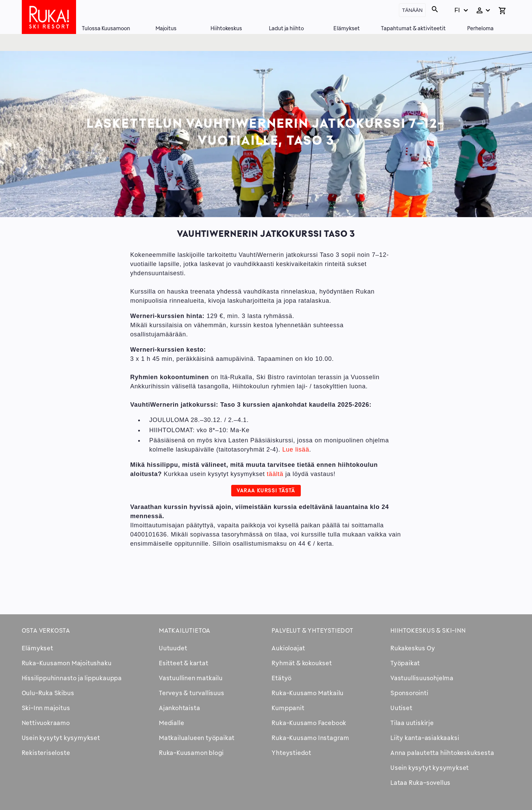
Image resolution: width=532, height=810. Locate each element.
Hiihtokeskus (226, 28)
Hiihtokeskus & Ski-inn (428, 630)
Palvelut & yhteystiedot (312, 630)
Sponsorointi (409, 693)
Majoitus (166, 28)
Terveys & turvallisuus (192, 693)
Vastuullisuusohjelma (422, 678)
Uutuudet (173, 648)
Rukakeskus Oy (413, 648)
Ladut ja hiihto (286, 28)
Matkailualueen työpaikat (197, 738)
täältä (275, 474)
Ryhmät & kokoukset (302, 663)
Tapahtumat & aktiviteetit (413, 28)
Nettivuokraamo (46, 723)
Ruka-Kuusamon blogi (191, 753)
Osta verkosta (46, 630)
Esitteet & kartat (184, 663)
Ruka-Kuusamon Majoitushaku (67, 663)
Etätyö (282, 678)
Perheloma (480, 28)
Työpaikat (405, 663)
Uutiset (401, 708)
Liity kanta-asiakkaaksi (425, 738)
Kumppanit (288, 708)
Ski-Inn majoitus (46, 708)
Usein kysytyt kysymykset (61, 738)
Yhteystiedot (291, 753)
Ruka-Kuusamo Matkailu (308, 693)
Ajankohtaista (179, 708)
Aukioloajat (288, 648)
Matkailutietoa (185, 630)
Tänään (412, 10)
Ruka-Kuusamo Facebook (309, 723)
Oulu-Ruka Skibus (48, 693)
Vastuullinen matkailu (191, 678)
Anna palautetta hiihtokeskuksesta (442, 753)
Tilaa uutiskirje (412, 723)
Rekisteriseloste (46, 753)
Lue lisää (296, 450)
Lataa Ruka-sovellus (420, 782)
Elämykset (347, 28)
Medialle (171, 723)
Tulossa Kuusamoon (106, 28)
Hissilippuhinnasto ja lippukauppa (72, 678)
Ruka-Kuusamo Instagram (310, 738)
